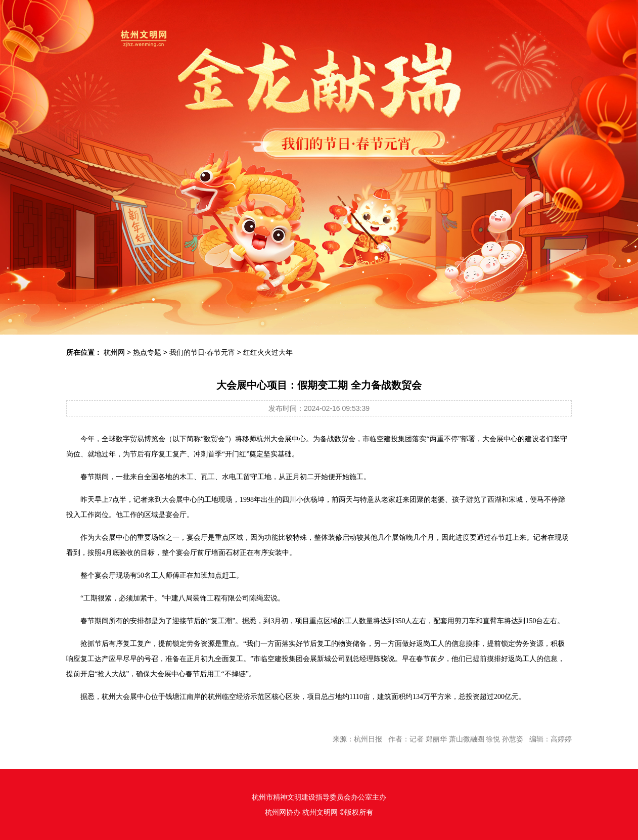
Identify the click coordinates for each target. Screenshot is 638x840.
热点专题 (147, 352)
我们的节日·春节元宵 (202, 352)
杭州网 (114, 352)
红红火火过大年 (268, 352)
